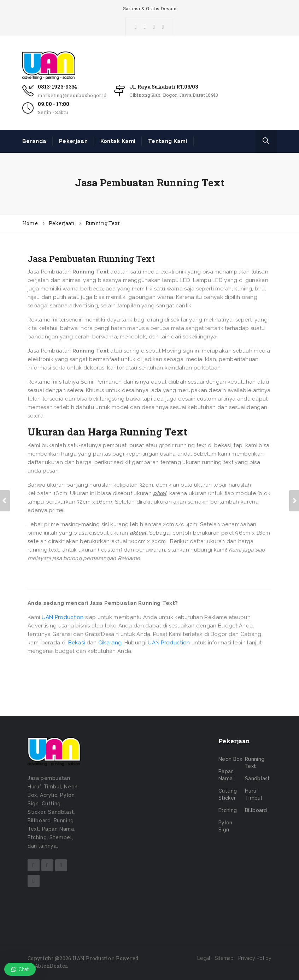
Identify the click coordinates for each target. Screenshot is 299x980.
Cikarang (110, 643)
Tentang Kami (168, 141)
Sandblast (257, 778)
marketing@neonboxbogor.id (72, 95)
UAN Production (63, 617)
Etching (228, 810)
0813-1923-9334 (57, 87)
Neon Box (230, 759)
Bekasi (77, 643)
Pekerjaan (73, 141)
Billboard (256, 810)
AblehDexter (51, 966)
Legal (204, 958)
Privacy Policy (255, 958)
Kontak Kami (118, 141)
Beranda (34, 141)
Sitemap (224, 958)
